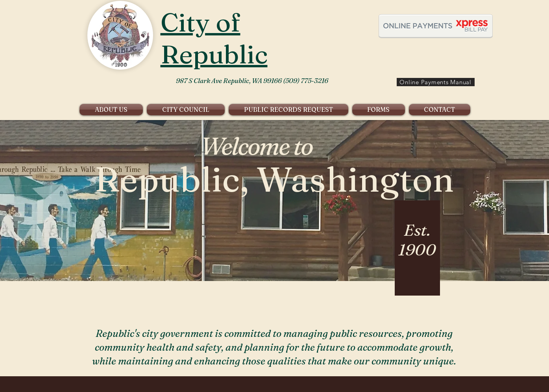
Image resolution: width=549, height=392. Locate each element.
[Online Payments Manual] (436, 82)
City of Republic (214, 38)
